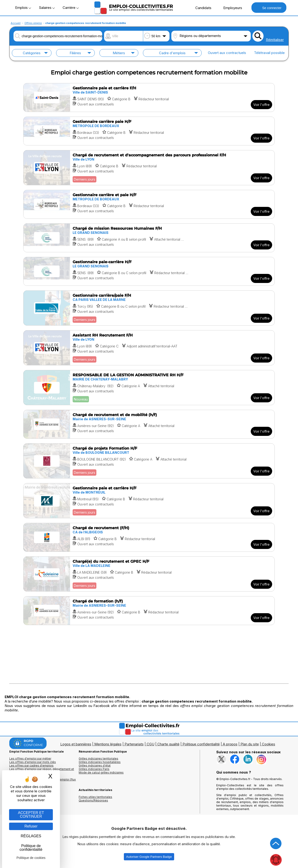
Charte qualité (168, 744)
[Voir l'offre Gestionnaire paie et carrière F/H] (149, 98)
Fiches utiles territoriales (95, 797)
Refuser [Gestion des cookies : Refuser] (31, 826)
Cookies (269, 744)
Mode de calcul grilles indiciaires (101, 772)
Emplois (23, 8)
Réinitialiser (275, 40)
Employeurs (230, 8)
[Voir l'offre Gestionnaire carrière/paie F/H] (149, 308)
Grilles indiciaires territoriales (98, 759)
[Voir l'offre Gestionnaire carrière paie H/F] (149, 131)
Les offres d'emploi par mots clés (33, 762)
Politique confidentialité (201, 744)
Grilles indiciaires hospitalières (100, 762)
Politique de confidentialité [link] (31, 848)
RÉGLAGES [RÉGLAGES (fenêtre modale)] (31, 836)
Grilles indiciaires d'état (95, 765)
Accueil (16, 23)
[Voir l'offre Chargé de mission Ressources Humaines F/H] (149, 238)
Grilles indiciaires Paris (94, 769)
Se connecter (269, 8)
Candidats (201, 8)
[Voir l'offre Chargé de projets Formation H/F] (149, 461)
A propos (230, 744)
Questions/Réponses (93, 800)
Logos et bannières (76, 744)
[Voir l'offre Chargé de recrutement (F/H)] (149, 537)
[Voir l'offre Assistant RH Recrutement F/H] (149, 348)
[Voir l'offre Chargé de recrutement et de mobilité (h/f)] (149, 424)
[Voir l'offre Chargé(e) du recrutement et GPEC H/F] (149, 574)
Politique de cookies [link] (31, 858)
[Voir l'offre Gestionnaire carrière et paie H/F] (149, 204)
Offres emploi (33, 23)
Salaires (47, 8)
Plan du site (250, 744)
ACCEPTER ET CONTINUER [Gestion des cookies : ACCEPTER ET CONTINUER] (31, 815)
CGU (151, 744)
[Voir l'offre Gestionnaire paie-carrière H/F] (149, 271)
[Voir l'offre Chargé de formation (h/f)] (149, 611)
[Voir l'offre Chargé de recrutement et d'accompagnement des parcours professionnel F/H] (149, 168)
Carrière (71, 8)
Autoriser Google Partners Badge (149, 857)
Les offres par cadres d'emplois (31, 765)
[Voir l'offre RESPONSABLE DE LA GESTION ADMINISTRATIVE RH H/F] (149, 388)
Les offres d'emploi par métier (30, 759)
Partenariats (134, 744)
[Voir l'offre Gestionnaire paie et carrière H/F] (149, 501)
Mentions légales (108, 744)
